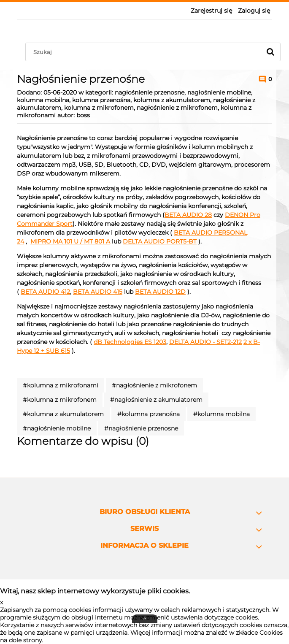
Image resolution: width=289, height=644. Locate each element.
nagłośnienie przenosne (150, 92)
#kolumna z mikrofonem (60, 400)
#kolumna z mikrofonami (61, 385)
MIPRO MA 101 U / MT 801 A (70, 241)
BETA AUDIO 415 (98, 292)
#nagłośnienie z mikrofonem (154, 385)
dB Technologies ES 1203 (130, 342)
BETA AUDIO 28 (188, 215)
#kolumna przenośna (149, 414)
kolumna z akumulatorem (172, 100)
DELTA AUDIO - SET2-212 (205, 342)
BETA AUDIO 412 (45, 292)
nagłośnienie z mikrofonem (177, 108)
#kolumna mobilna (221, 414)
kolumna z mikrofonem (99, 108)
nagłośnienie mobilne (219, 92)
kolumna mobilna (43, 100)
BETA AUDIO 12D (160, 292)
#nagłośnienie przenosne (141, 428)
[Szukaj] (270, 52)
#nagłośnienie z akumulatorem (156, 400)
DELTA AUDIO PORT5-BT (160, 241)
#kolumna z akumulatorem (63, 414)
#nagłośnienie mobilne (57, 428)
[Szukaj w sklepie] (145, 52)
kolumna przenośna (101, 100)
